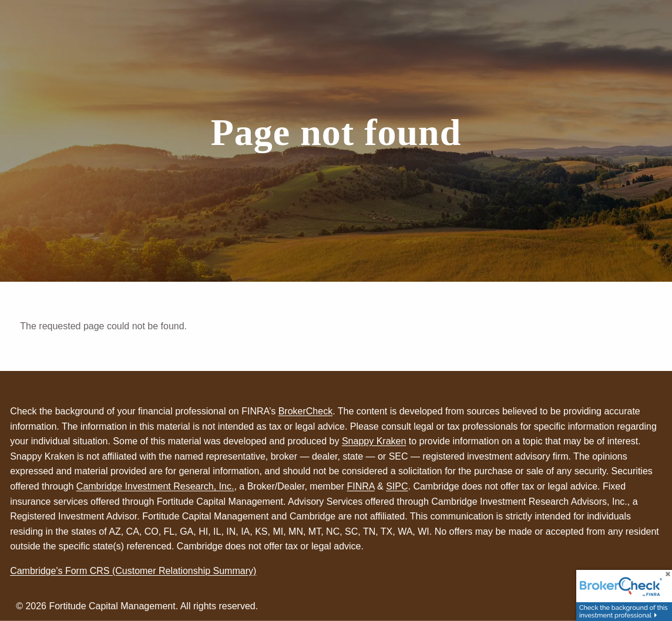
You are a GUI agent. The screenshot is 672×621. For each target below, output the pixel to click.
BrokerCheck (305, 411)
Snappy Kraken (374, 441)
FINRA (360, 486)
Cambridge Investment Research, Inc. (155, 486)
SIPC (397, 486)
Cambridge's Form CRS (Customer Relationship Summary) (133, 571)
